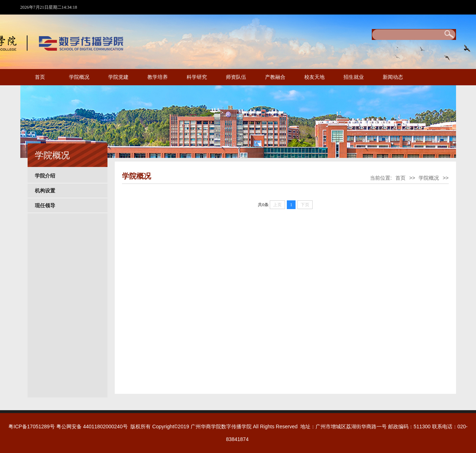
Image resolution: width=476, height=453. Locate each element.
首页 (40, 77)
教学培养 (158, 77)
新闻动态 (393, 77)
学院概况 (79, 77)
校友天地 (314, 77)
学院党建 (118, 77)
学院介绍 (45, 176)
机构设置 (45, 191)
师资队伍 (236, 77)
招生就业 (354, 77)
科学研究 (197, 77)
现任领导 (45, 205)
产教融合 (275, 77)
